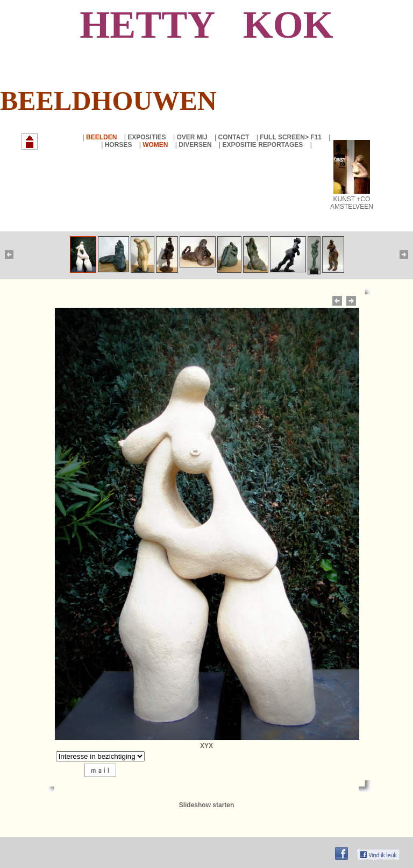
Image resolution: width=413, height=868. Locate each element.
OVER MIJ (193, 137)
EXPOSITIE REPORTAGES (263, 145)
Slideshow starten (207, 805)
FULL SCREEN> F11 (291, 137)
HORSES (119, 145)
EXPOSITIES (148, 137)
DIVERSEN (196, 145)
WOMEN (156, 145)
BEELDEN (102, 137)
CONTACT (235, 137)
